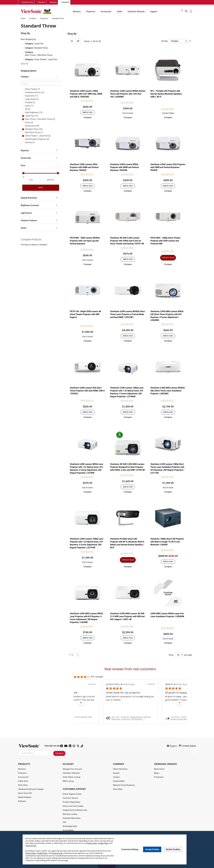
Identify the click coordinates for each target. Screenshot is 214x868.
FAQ (64, 822)
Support (154, 12)
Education (42, 2)
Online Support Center (72, 794)
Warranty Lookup (70, 814)
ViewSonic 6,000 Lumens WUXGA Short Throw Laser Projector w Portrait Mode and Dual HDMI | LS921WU (127, 314)
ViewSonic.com (27, 2)
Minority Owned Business (124, 785)
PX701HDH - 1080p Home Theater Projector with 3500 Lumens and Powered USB (165, 241)
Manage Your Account (72, 769)
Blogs (157, 773)
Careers (116, 777)
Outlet (119, 12)
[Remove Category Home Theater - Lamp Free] (23, 60)
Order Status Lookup (72, 777)
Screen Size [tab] (26, 158)
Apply (41, 188)
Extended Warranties (72, 818)
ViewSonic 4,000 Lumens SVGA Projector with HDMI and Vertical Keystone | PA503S (84, 167)
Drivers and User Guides (73, 806)
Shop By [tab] (72, 34)
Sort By (165, 41)
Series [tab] (24, 228)
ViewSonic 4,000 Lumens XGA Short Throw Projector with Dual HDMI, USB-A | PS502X (87, 391)
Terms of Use (31, 846)
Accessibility (68, 830)
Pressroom (159, 777)
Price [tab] (23, 166)
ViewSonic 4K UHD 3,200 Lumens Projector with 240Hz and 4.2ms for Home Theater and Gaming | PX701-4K (127, 241)
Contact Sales (168, 113)
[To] (50, 180)
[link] (130, 718)
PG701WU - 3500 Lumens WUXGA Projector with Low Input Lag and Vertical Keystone (85, 241)
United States (187, 746)
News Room (159, 769)
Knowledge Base (70, 826)
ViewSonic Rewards (136, 12)
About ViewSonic (120, 769)
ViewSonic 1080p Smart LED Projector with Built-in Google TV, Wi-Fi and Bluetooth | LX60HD (167, 542)
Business (53, 2)
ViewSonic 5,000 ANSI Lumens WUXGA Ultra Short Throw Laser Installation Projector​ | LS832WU (168, 391)
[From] (31, 180)
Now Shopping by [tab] (28, 39)
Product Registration (72, 802)
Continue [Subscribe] (59, 753)
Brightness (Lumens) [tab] (30, 205)
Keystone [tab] (25, 150)
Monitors (77, 12)
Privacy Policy (92, 843)
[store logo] (36, 11)
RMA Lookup (68, 781)
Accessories (106, 12)
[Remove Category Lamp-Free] (23, 44)
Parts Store (23, 785)
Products (33, 19)
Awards (116, 773)
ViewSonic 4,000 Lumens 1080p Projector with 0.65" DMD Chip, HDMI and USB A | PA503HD (86, 94)
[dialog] (107, 849)
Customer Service (70, 798)
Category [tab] (25, 77)
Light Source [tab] (26, 213)
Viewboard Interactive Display (31, 789)
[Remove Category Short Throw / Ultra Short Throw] (23, 54)
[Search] (41, 84)
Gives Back (118, 789)
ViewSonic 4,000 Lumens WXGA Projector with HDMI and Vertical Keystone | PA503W (124, 167)
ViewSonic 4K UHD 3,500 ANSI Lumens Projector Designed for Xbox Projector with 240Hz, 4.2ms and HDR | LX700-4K (127, 467)
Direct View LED (25, 793)
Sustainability (119, 781)
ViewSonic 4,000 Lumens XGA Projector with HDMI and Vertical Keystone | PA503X (168, 167)
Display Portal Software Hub (75, 810)
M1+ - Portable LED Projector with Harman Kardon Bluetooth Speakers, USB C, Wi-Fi (166, 94)
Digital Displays (25, 797)
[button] (88, 118)
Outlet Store (23, 781)
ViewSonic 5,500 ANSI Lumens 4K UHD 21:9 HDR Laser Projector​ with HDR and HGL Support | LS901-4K (127, 617)
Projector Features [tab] (29, 220)
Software (22, 801)
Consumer (65, 2)
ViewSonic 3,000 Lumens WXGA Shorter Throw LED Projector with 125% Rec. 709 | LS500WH (128, 94)
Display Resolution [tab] (29, 198)
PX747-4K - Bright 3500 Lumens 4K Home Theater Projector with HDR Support (85, 314)
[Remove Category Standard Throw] (23, 48)
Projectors (91, 12)
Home (23, 19)
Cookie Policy (103, 843)
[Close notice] (183, 849)
